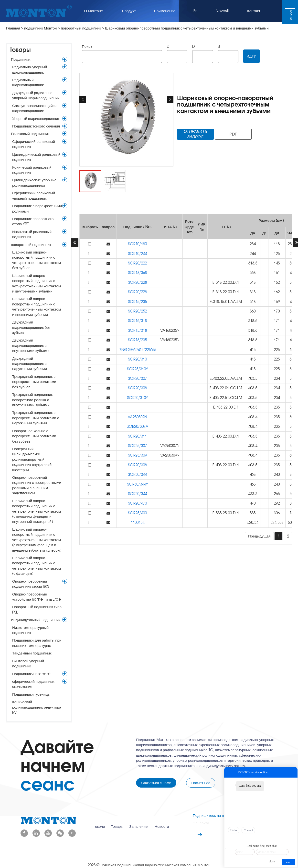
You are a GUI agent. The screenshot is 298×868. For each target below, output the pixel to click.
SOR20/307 (137, 378)
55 (291, 378)
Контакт (254, 11)
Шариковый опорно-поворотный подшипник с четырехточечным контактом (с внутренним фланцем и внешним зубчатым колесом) (37, 540)
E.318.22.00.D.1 (226, 282)
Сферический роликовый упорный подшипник (34, 195)
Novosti (222, 11)
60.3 (291, 522)
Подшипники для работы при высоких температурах (37, 643)
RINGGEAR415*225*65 (137, 350)
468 (253, 474)
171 (277, 321)
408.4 (253, 417)
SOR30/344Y (138, 484)
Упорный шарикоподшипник (36, 119)
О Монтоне (94, 11)
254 (253, 244)
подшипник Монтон (40, 28)
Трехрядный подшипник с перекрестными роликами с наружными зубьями (36, 418)
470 (253, 503)
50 (291, 263)
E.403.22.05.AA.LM (226, 378)
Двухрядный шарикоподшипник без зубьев (31, 327)
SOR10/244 (137, 254)
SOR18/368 (137, 273)
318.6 (253, 321)
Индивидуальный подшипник (36, 620)
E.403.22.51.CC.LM (226, 398)
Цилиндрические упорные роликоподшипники (34, 183)
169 (277, 302)
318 (253, 282)
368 (253, 273)
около (100, 823)
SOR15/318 (137, 330)
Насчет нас (201, 783)
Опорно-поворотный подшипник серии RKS (31, 584)
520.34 (253, 522)
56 (291, 282)
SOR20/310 (137, 359)
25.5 (291, 244)
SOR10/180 (137, 244)
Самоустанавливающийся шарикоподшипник (34, 108)
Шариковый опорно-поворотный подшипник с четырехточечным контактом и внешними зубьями (37, 307)
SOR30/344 (137, 474)
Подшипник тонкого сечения (36, 126)
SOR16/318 (137, 321)
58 (291, 311)
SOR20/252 (137, 311)
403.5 (253, 378)
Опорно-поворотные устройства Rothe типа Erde (37, 597)
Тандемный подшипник (32, 653)
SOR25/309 (137, 455)
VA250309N (137, 417)
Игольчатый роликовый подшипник (32, 234)
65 (291, 350)
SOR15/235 (137, 302)
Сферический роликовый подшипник (34, 144)
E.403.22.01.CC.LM (226, 388)
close (272, 861)
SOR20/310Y (138, 398)
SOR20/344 (137, 494)
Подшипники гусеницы (31, 694)
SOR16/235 (137, 340)
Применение (165, 11)
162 (277, 282)
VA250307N (170, 446)
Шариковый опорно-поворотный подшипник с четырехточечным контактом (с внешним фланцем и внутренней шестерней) (37, 511)
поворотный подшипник (81, 28)
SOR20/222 (137, 263)
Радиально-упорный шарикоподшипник (30, 69)
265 (277, 494)
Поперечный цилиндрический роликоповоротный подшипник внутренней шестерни (32, 459)
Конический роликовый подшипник (32, 170)
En (196, 11)
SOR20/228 (137, 282)
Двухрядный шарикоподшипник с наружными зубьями (30, 364)
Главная (13, 28)
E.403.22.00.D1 (226, 407)
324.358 (277, 522)
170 (277, 311)
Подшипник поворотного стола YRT (33, 221)
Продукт (129, 11)
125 (277, 254)
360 (253, 311)
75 (291, 513)
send (288, 862)
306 (277, 513)
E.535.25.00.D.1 (226, 513)
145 (277, 263)
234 (277, 378)
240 (277, 474)
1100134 (138, 522)
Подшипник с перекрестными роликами (37, 208)
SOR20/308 (137, 388)
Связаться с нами (156, 783)
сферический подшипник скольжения (33, 684)
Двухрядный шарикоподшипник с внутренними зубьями (31, 345)
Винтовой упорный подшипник (28, 663)
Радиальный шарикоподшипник (28, 82)
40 (291, 321)
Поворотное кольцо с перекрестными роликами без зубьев (34, 436)
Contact (248, 830)
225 (277, 350)
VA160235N (170, 330)
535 (253, 513)
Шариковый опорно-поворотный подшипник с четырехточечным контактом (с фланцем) (37, 566)
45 (291, 302)
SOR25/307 (137, 446)
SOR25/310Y (138, 369)
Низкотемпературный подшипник (30, 630)
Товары (20, 50)
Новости (162, 823)
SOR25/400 (137, 513)
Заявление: (139, 823)
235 (277, 407)
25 (291, 254)
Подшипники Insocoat (32, 674)
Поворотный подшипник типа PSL (37, 609)
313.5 (253, 263)
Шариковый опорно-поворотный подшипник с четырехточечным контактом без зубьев (37, 260)
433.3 (253, 494)
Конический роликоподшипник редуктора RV (37, 707)
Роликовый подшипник (30, 134)
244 (253, 254)
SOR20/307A (138, 426)
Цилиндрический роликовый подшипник (36, 157)
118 (277, 244)
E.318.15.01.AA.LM (226, 302)
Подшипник (21, 59)
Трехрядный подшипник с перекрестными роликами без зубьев (34, 382)
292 (277, 503)
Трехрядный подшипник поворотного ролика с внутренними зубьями (32, 400)
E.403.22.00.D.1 (226, 436)
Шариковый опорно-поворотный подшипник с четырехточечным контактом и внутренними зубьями (37, 283)
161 (277, 273)
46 (291, 273)
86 (291, 474)
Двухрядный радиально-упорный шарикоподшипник (36, 95)
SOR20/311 (137, 436)
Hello (234, 830)
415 (253, 350)
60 (291, 417)
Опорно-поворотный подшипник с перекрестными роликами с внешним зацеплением (37, 485)
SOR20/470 (137, 503)
